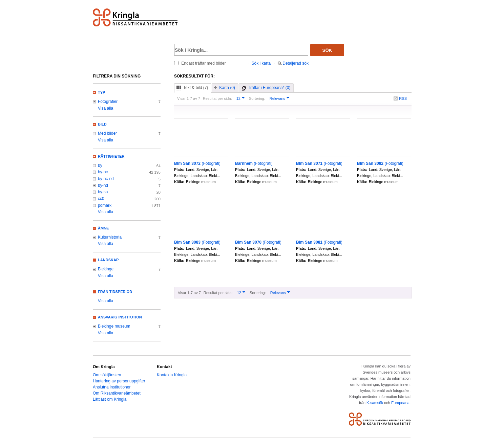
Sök (327, 50)
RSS (403, 98)
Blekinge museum (114, 326)
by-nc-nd (106, 179)
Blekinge (106, 269)
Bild (102, 124)
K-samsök (375, 403)
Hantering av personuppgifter (119, 381)
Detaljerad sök (296, 63)
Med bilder (107, 133)
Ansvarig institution (120, 317)
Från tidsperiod (115, 292)
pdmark (105, 205)
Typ (101, 92)
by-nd (103, 185)
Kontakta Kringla (172, 375)
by (100, 165)
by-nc (103, 172)
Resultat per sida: (217, 98)
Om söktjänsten (107, 375)
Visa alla (106, 108)
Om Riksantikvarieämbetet (117, 393)
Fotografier (108, 102)
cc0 (101, 199)
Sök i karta (261, 63)
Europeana (400, 403)
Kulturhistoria (110, 237)
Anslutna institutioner (112, 387)
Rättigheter (111, 156)
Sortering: (257, 98)
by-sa (103, 192)
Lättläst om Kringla (110, 399)
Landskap (108, 260)
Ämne (103, 228)
